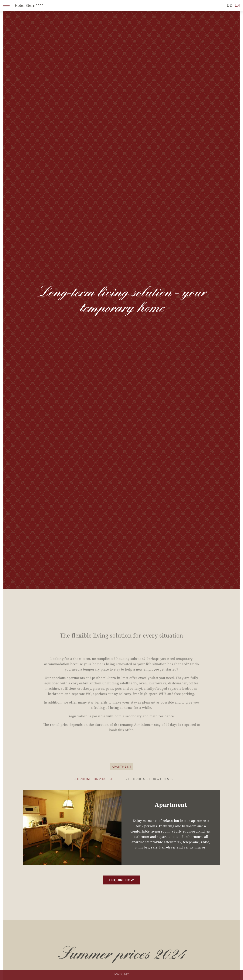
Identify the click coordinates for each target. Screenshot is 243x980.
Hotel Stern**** (29, 5)
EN (237, 5)
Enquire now (121, 880)
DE (229, 5)
